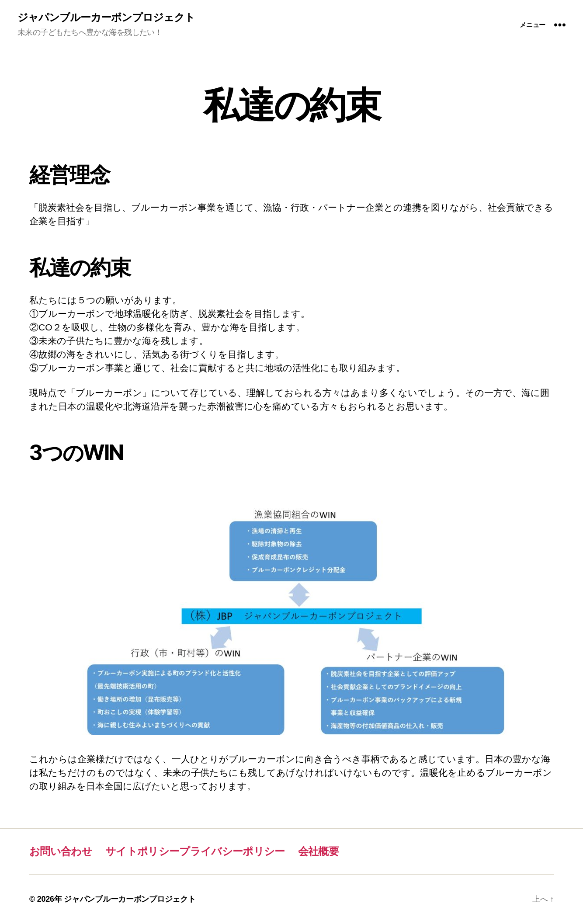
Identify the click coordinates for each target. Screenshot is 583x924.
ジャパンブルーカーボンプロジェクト (106, 17)
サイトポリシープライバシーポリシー (195, 851)
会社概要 (318, 851)
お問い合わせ (61, 851)
